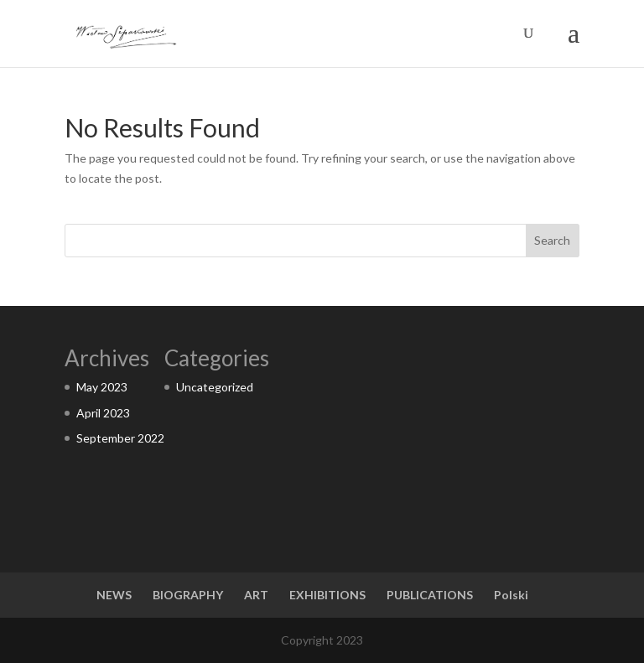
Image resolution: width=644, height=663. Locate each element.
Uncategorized (215, 387)
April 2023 (103, 413)
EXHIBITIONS (327, 595)
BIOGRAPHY (188, 595)
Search (552, 240)
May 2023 (102, 387)
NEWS (114, 595)
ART (256, 595)
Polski (511, 595)
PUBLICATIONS (430, 595)
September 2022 (120, 438)
